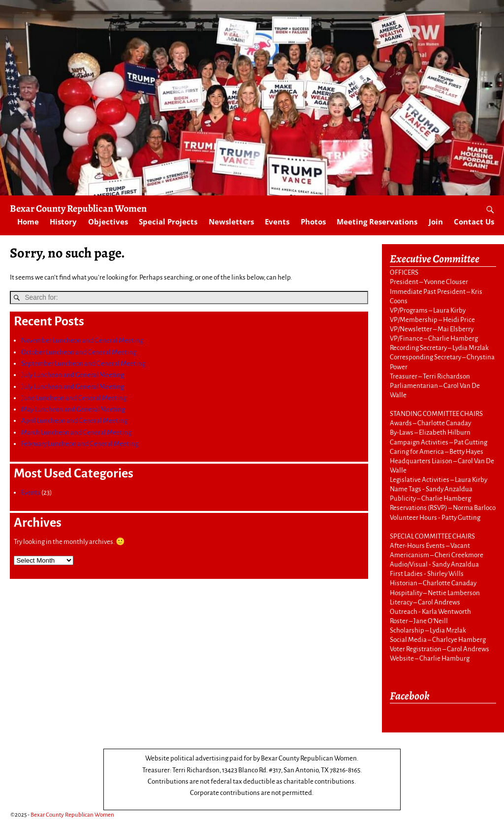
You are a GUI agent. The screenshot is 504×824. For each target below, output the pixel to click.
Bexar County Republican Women (78, 208)
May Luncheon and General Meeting (73, 409)
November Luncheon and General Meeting (82, 340)
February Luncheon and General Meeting (80, 444)
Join (436, 222)
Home (28, 222)
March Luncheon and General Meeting (76, 432)
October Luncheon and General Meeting (79, 352)
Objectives (108, 222)
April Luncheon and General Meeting (74, 421)
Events (277, 222)
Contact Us (474, 222)
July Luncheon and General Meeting (73, 375)
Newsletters (231, 222)
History (63, 222)
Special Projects (168, 222)
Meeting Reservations (377, 222)
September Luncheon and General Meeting (83, 363)
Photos (313, 222)
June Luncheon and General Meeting (74, 397)
